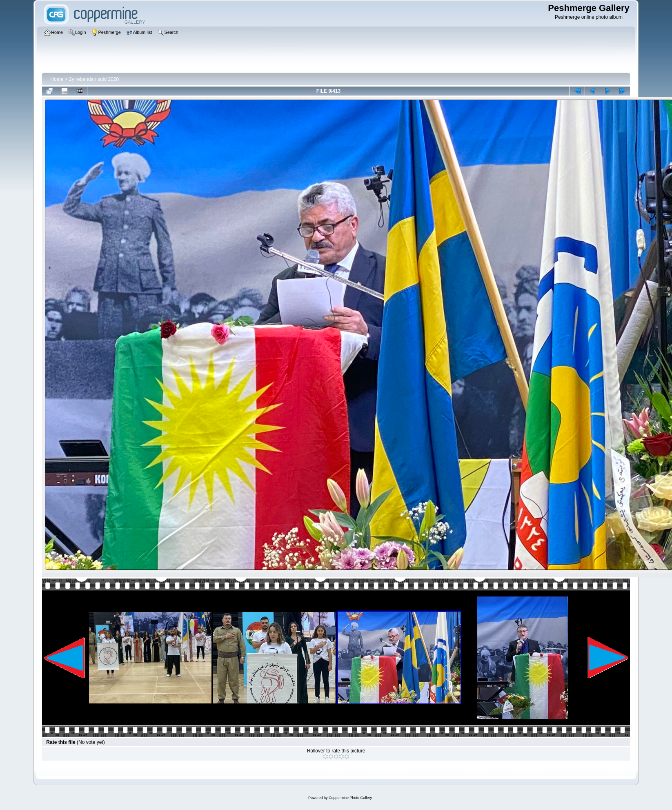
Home (57, 79)
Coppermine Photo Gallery (350, 798)
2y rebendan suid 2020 (94, 79)
